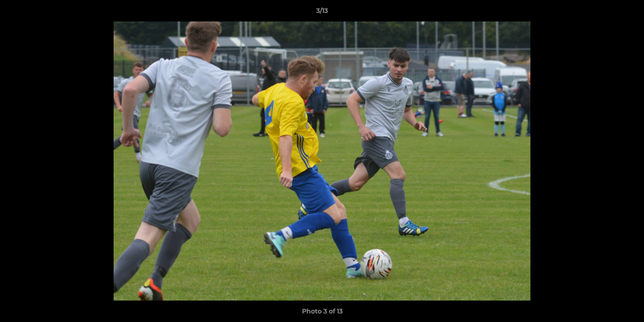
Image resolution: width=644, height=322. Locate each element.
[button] (628, 13)
